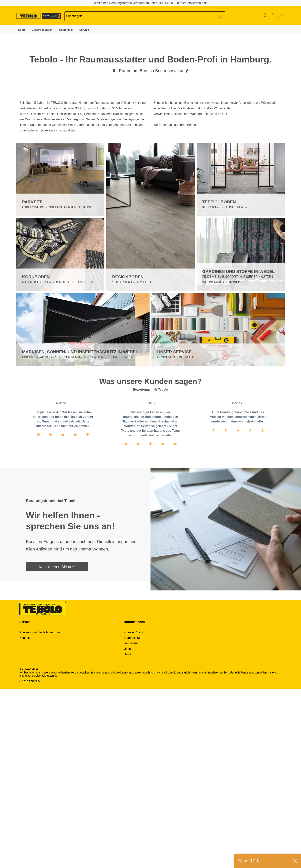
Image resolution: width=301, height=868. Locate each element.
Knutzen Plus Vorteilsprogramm (41, 812)
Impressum (132, 823)
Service (84, 30)
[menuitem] (266, 16)
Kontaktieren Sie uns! (57, 746)
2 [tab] (6, 139)
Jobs (127, 828)
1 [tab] (6, 129)
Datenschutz (133, 817)
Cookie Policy (134, 812)
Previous (147, 201)
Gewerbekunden (42, 30)
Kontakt (25, 817)
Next (154, 201)
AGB (127, 834)
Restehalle (66, 30)
